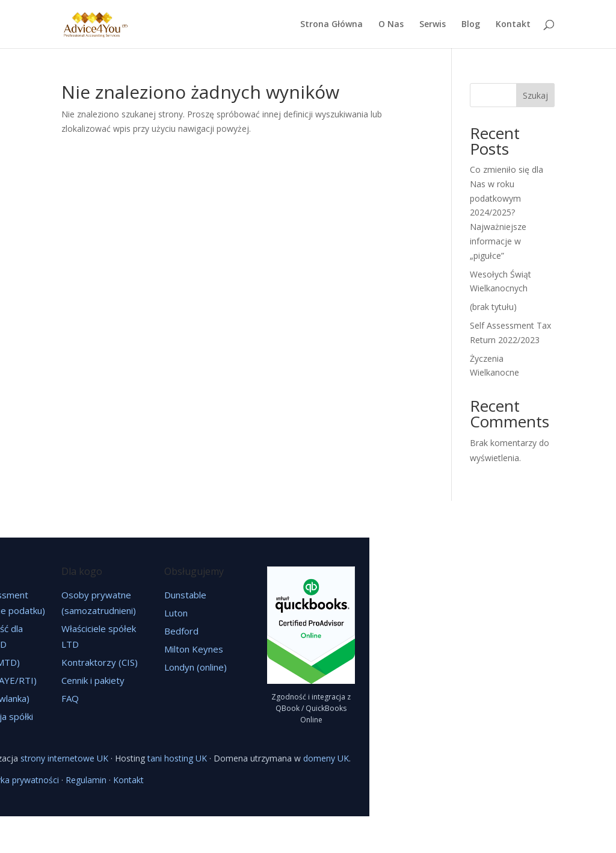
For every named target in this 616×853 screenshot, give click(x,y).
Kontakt (513, 25)
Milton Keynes (194, 649)
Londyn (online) (196, 667)
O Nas (391, 25)
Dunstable (185, 595)
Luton (176, 613)
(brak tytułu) (493, 307)
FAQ (70, 698)
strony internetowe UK (64, 758)
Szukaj (535, 95)
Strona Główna (331, 25)
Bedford (181, 631)
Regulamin (86, 780)
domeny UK (326, 758)
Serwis (433, 25)
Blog (471, 25)
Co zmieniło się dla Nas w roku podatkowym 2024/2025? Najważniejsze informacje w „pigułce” (507, 212)
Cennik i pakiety (93, 680)
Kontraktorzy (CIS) (100, 662)
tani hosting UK (177, 758)
